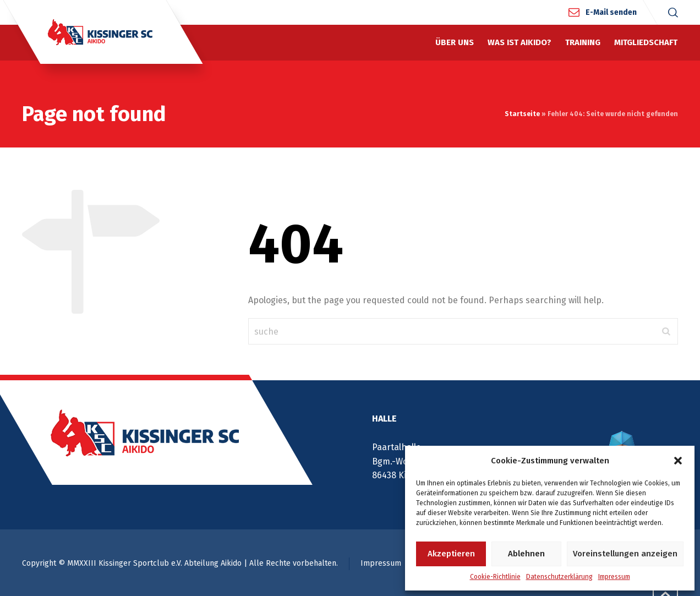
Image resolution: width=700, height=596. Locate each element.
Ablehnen (526, 554)
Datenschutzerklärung (559, 577)
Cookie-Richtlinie (495, 577)
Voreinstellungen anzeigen (625, 554)
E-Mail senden (611, 12)
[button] (678, 461)
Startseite (522, 114)
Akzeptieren (451, 554)
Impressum (614, 577)
